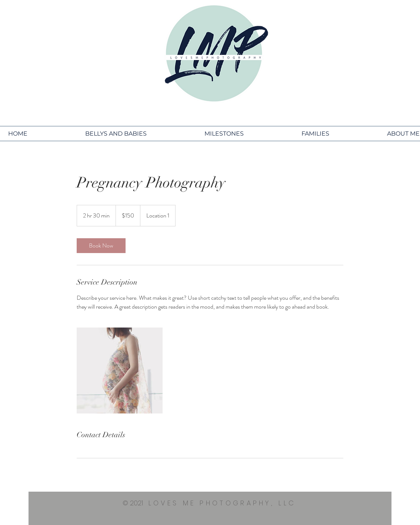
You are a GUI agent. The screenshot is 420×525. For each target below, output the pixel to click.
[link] (101, 246)
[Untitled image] (120, 371)
